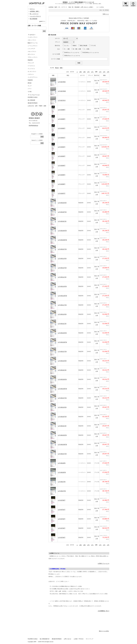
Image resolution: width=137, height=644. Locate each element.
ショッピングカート (35, 16)
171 (92, 72)
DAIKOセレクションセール (71, 52)
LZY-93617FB (62, 482)
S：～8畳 (66, 49)
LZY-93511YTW (62, 305)
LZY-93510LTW (62, 221)
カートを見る (100, 7)
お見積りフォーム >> (104, 563)
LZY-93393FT (62, 156)
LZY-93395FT (62, 175)
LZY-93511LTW (62, 277)
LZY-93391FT (62, 138)
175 (108, 72)
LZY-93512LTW (62, 324)
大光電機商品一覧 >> (104, 611)
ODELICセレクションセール (71, 55)
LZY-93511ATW (62, 259)
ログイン (32, 9)
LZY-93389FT (62, 119)
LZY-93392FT (62, 147)
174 (104, 72)
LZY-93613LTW (62, 426)
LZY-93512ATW (62, 314)
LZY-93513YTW (62, 398)
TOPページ (106, 14)
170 (88, 72)
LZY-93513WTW (62, 389)
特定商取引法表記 (33, 639)
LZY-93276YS (62, 100)
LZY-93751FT (62, 510)
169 (84, 72)
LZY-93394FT (62, 166)
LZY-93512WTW (62, 342)
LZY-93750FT (62, 500)
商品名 (57, 68)
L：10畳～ (86, 49)
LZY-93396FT (62, 184)
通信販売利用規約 (57, 639)
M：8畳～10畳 (76, 49)
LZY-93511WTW (62, 296)
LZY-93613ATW (62, 407)
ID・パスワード (34, 14)
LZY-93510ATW (62, 203)
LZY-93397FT (62, 193)
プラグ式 (92, 45)
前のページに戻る (104, 631)
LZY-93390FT (62, 128)
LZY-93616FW (62, 472)
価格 (61, 68)
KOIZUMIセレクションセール (90, 52)
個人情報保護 (34, 19)
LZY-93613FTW (62, 417)
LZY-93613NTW (62, 435)
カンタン (66, 45)
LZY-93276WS (62, 91)
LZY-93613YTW (62, 454)
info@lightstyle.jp (33, 125)
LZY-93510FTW (62, 212)
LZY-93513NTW (62, 379)
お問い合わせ (84, 7)
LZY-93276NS (62, 82)
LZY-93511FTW (62, 268)
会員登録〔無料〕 (35, 11)
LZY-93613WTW (62, 445)
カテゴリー (33, 35)
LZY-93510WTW (62, 240)
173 (100, 72)
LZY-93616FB (62, 463)
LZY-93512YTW (62, 352)
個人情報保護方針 (45, 639)
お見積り (91, 7)
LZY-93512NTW (62, 333)
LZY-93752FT (62, 519)
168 (80, 72)
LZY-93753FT (62, 528)
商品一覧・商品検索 (74, 7)
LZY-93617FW (62, 491)
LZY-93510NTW (62, 231)
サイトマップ (89, 639)
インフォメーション (35, 95)
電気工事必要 (83, 45)
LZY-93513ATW (62, 361)
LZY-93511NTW (62, 286)
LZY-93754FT (62, 538)
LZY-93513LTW (62, 370)
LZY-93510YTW (62, 249)
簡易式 (74, 45)
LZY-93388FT (62, 110)
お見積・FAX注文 (79, 639)
